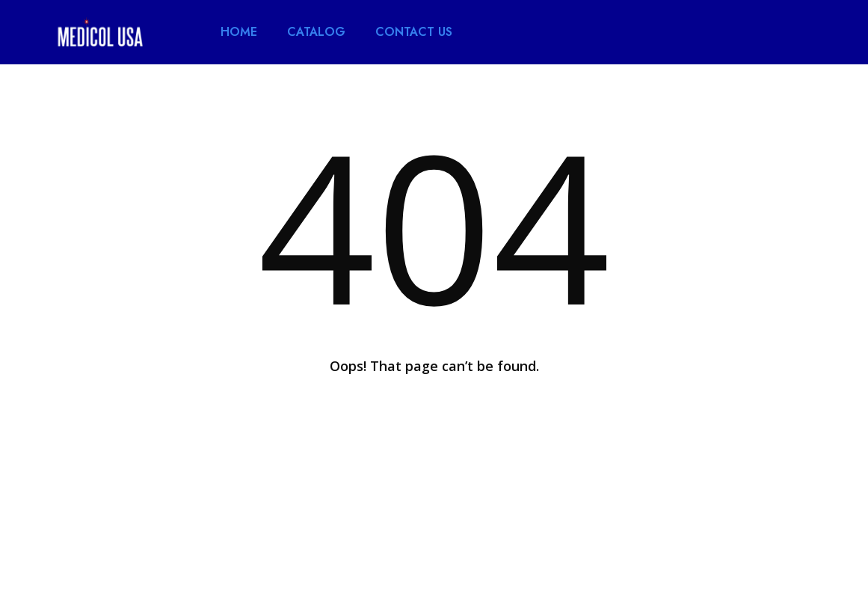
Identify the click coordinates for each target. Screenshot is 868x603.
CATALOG (316, 32)
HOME (239, 32)
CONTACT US (414, 32)
